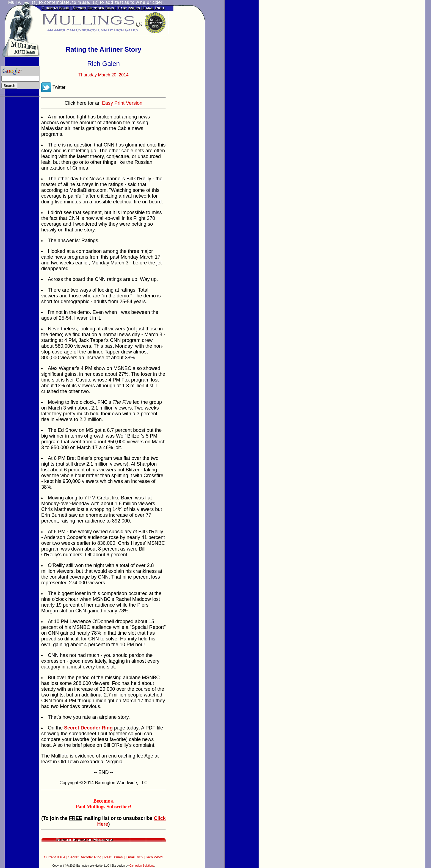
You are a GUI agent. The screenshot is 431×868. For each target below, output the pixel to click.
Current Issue (54, 857)
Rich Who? (154, 857)
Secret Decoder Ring (85, 857)
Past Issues (113, 857)
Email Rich (134, 857)
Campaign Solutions (142, 866)
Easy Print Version (122, 103)
